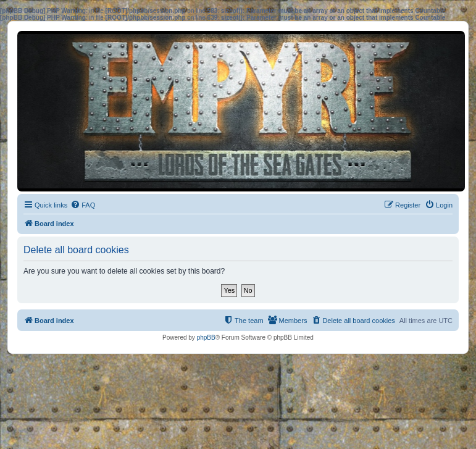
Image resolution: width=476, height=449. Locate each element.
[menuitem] (83, 205)
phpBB (206, 338)
